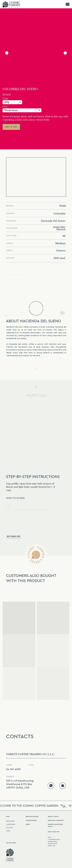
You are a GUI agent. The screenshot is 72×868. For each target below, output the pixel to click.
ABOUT (28, 824)
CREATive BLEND (31, 821)
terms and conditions (56, 821)
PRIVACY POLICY (53, 817)
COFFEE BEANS (10, 821)
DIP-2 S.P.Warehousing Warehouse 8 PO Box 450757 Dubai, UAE (20, 784)
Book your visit (54, 832)
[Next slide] (65, 53)
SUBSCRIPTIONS (11, 824)
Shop (8, 817)
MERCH (8, 831)
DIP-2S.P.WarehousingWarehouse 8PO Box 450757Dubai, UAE (54, 842)
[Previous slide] (7, 53)
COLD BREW (10, 828)
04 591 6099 (13, 769)
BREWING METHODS (32, 817)
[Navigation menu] (68, 4)
